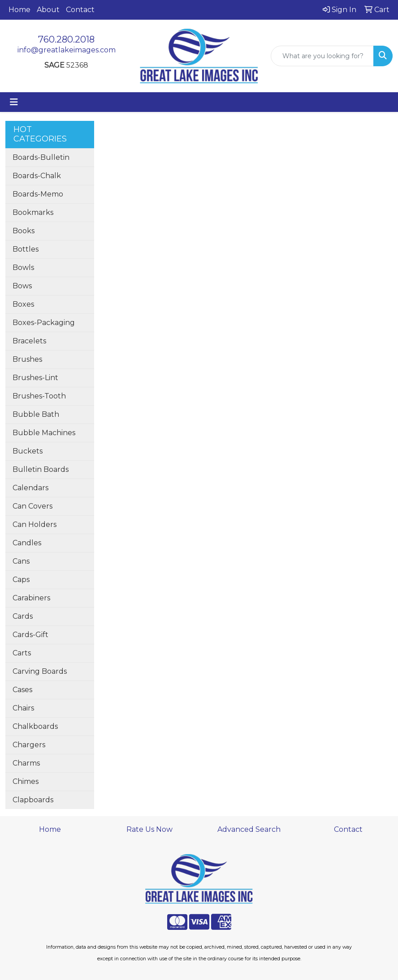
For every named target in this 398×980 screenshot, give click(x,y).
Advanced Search (249, 829)
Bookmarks (33, 212)
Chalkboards (35, 726)
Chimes (26, 781)
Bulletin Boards (41, 469)
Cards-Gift (30, 635)
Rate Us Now (149, 829)
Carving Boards (40, 671)
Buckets (28, 451)
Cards (23, 616)
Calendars (30, 488)
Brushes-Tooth (39, 396)
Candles (27, 543)
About (48, 10)
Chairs (23, 708)
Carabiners (31, 598)
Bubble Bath (36, 414)
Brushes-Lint (35, 378)
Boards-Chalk (37, 176)
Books (24, 231)
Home (19, 10)
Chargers (29, 745)
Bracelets (29, 341)
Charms (26, 763)
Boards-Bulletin (41, 157)
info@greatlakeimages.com (67, 50)
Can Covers (32, 506)
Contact (80, 10)
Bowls (23, 267)
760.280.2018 (66, 39)
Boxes (23, 304)
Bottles (26, 249)
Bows (22, 286)
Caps (21, 580)
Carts (22, 653)
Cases (22, 690)
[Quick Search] (322, 56)
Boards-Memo (38, 194)
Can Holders (35, 524)
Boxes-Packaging (44, 323)
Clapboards (33, 800)
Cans (21, 561)
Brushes (27, 359)
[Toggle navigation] (14, 102)
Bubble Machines (44, 433)
